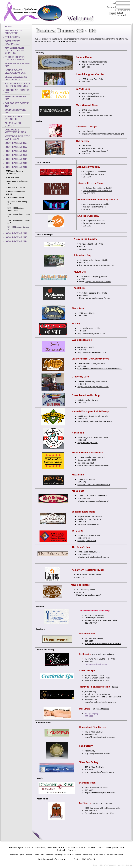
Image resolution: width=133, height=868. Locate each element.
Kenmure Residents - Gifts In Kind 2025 (17, 85)
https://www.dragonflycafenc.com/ (93, 387)
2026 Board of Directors (13, 32)
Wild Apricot (109, 865)
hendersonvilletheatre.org (95, 207)
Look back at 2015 (16, 237)
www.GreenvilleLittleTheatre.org (97, 191)
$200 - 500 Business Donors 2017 (19, 216)
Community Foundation (12, 42)
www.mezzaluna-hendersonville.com (94, 485)
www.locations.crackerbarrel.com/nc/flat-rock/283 (100, 369)
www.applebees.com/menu (98, 298)
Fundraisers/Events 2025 (17, 65)
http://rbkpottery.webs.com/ (97, 753)
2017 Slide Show (13, 177)
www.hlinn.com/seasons (88, 524)
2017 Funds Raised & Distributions (14, 172)
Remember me (123, 10)
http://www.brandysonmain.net (92, 333)
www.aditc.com (86, 249)
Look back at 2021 (16, 151)
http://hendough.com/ (87, 443)
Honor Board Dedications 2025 (15, 71)
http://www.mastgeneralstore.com (97, 115)
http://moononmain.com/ (93, 64)
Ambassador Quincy (13, 124)
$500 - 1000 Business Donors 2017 (16, 209)
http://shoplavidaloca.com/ (94, 96)
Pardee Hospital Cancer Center (15, 58)
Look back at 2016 (16, 233)
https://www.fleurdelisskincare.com (101, 702)
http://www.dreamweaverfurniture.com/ (103, 644)
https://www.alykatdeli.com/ (98, 282)
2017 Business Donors (15, 198)
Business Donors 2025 (15, 98)
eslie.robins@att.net (66, 850)
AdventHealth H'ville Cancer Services (15, 50)
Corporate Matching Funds (15, 131)
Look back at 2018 (16, 163)
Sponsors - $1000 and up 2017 (17, 203)
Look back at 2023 (16, 143)
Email (112, 3)
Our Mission (12, 37)
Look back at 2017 (16, 167)
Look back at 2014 (16, 241)
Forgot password (121, 14)
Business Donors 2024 (15, 111)
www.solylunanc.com (87, 541)
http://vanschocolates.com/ (88, 595)
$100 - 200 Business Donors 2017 (19, 222)
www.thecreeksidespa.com (97, 680)
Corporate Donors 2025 (17, 91)
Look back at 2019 (16, 159)
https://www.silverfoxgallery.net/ (99, 772)
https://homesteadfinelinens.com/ (100, 737)
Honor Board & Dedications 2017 (17, 182)
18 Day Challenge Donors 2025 (16, 78)
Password (111, 7)
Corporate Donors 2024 (17, 105)
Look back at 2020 (16, 155)
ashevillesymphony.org (93, 174)
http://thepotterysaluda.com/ (95, 151)
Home (8, 27)
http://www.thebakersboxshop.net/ (93, 557)
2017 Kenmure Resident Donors (16, 193)
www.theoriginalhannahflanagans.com (95, 421)
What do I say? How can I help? (17, 138)
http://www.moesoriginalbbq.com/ (93, 501)
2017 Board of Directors (16, 188)
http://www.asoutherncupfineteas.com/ (97, 265)
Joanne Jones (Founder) (13, 118)
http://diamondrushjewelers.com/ (100, 793)
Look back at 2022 (16, 147)
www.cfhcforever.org (56, 859)
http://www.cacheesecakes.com (92, 352)
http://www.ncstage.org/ (94, 223)
